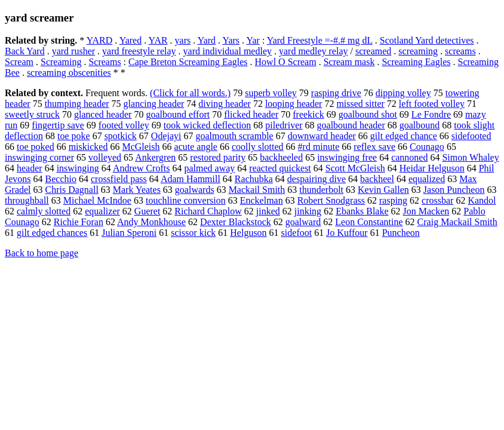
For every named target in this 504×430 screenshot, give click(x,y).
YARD (100, 40)
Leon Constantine (369, 222)
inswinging (78, 168)
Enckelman (262, 200)
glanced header (103, 114)
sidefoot (297, 233)
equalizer (102, 211)
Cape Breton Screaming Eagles (188, 62)
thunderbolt (321, 190)
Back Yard (25, 51)
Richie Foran (79, 222)
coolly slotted (258, 147)
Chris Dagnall (72, 190)
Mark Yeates (137, 190)
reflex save (374, 147)
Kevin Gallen (383, 190)
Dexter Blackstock (236, 222)
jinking (308, 211)
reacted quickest (280, 168)
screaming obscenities (69, 73)
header (30, 168)
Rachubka (254, 179)
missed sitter (360, 104)
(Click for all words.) (190, 93)
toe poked (36, 147)
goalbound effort (178, 114)
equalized (427, 179)
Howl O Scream (286, 62)
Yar (253, 40)
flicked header (251, 114)
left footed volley (432, 104)
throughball (27, 200)
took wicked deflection (208, 125)
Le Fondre (431, 114)
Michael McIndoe (97, 200)
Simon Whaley (470, 157)
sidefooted (471, 136)
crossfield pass (119, 179)
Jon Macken (426, 211)
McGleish (141, 147)
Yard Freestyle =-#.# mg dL (320, 40)
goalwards (195, 190)
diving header (225, 104)
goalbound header (351, 125)
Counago (427, 147)
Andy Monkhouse (151, 222)
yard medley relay (314, 51)
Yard (207, 40)
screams (460, 51)
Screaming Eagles (416, 62)
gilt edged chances (52, 233)
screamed (373, 51)
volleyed (105, 157)
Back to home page (42, 253)
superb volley (271, 93)
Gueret (147, 211)
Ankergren (155, 157)
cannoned (409, 157)
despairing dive (316, 179)
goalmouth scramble (235, 136)
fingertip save (58, 125)
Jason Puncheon (454, 190)
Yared (130, 40)
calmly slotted (44, 211)
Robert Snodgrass (331, 200)
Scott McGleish (355, 168)
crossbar (437, 200)
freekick (308, 114)
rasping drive (336, 93)
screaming (418, 51)
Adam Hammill (190, 179)
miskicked (88, 147)
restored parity (218, 157)
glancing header (154, 104)
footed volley (124, 125)
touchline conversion (186, 200)
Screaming (61, 62)
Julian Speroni (129, 233)
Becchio (61, 179)
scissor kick (193, 233)
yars (183, 40)
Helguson (248, 233)
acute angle (196, 147)
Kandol (482, 200)
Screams (105, 62)
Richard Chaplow (208, 211)
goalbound (420, 125)
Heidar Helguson (432, 168)
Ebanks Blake (362, 211)
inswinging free (347, 157)
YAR (158, 40)
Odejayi (166, 136)
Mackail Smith (257, 190)
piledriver (284, 125)
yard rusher (73, 51)
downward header (322, 136)
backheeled (281, 157)
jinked (268, 211)
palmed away (209, 168)
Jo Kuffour (347, 233)
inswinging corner (39, 157)
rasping (393, 200)
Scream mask (349, 62)
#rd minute (319, 147)
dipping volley (403, 93)
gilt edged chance (404, 136)
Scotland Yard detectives (427, 40)
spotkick (121, 136)
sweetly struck (32, 114)
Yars (231, 40)
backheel (377, 179)
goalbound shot (368, 114)
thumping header (77, 104)
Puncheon (401, 233)
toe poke (74, 136)
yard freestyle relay (139, 51)
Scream (19, 62)
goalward (303, 222)
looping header (294, 104)
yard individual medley (228, 51)
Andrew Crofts (142, 168)
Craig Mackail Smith (457, 222)
